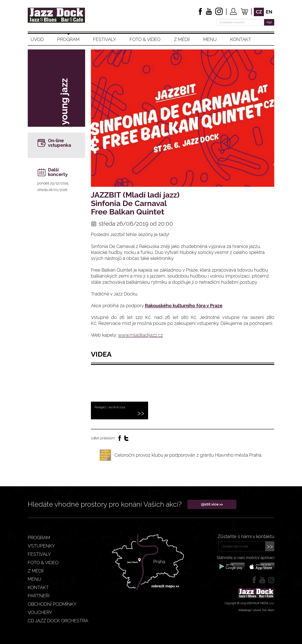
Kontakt (241, 39)
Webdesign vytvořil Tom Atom (256, 610)
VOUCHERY (40, 612)
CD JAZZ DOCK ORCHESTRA (58, 621)
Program (68, 39)
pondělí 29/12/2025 (53, 183)
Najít (269, 22)
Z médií (182, 39)
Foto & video (145, 39)
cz (259, 12)
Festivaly (105, 39)
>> (270, 546)
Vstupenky (41, 546)
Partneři (39, 596)
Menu (210, 39)
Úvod (37, 39)
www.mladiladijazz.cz (141, 335)
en (269, 12)
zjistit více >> (212, 504)
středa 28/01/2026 (52, 190)
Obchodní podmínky (52, 604)
